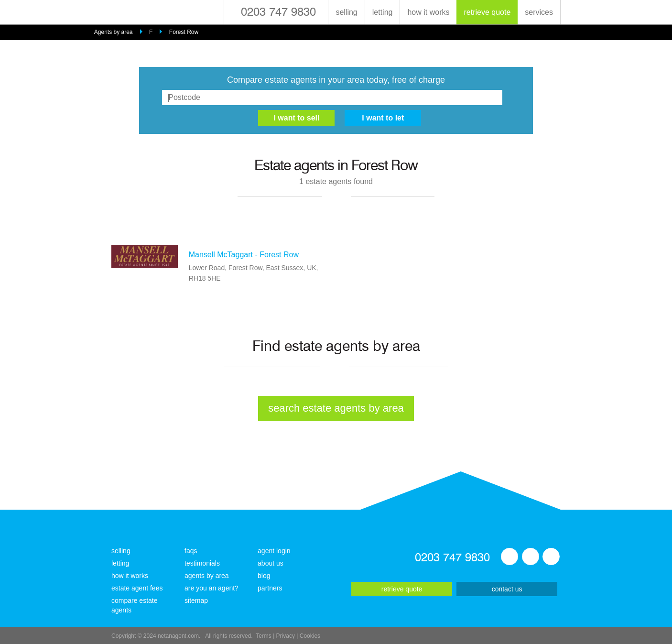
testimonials (202, 563)
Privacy (286, 636)
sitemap (196, 600)
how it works (428, 12)
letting (383, 12)
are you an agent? (211, 588)
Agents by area (114, 32)
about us (271, 563)
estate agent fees (137, 588)
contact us (507, 589)
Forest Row (184, 32)
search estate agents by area (336, 408)
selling (346, 12)
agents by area (207, 576)
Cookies (310, 636)
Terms (264, 636)
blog (264, 576)
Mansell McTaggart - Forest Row (244, 255)
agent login (274, 551)
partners (270, 588)
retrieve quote (487, 12)
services (539, 12)
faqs (191, 551)
